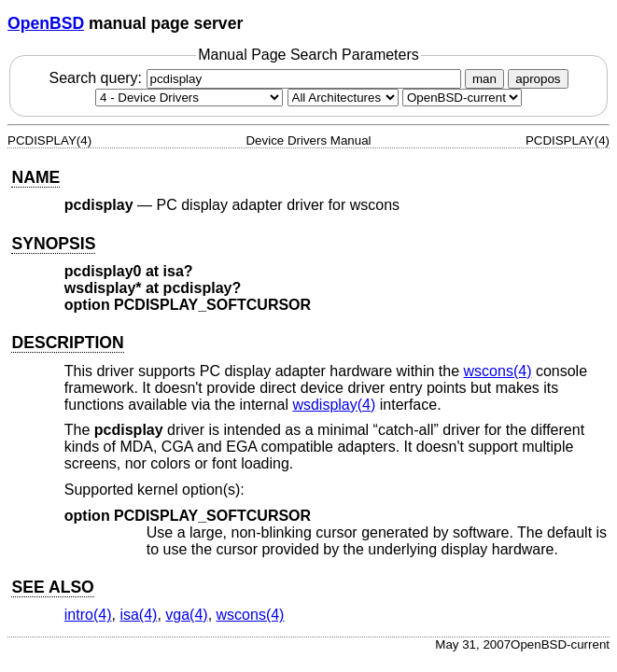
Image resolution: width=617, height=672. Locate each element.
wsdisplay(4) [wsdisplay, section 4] (334, 405)
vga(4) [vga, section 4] (186, 615)
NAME (35, 177)
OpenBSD (46, 23)
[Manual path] (462, 98)
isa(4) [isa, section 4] (138, 615)
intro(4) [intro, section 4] (88, 615)
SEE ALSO (52, 587)
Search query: (257, 78)
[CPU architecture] (343, 98)
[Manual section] (189, 98)
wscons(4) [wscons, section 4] (498, 371)
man (484, 79)
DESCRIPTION (67, 343)
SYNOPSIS (53, 244)
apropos (538, 79)
